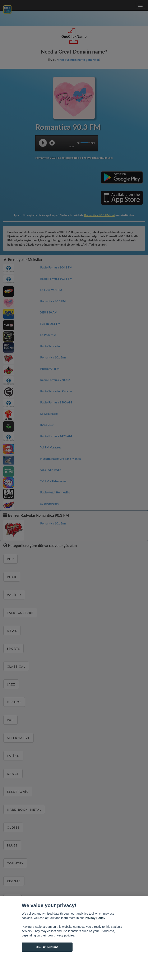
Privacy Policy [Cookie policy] (95, 918)
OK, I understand (47, 947)
